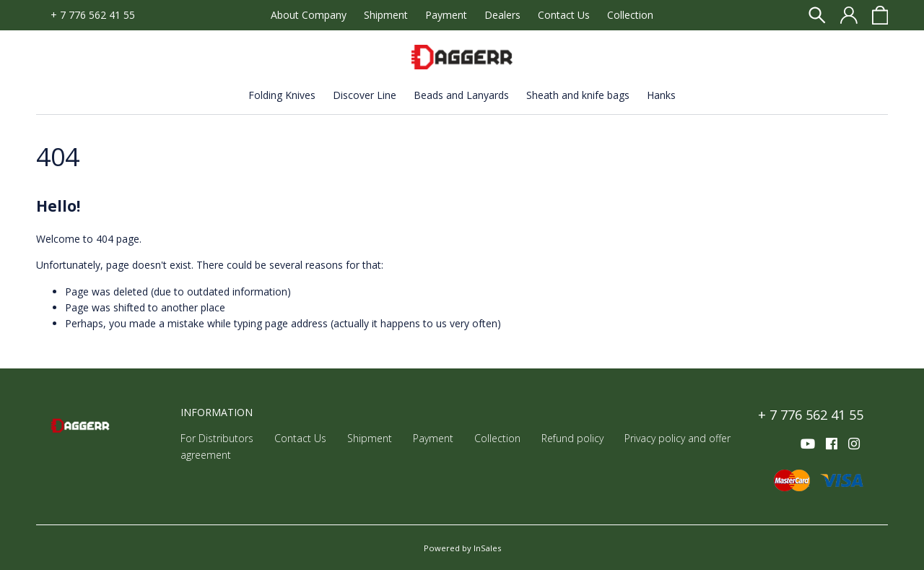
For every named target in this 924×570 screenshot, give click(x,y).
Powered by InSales (462, 548)
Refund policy (572, 438)
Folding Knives (282, 95)
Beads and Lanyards (461, 95)
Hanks (661, 95)
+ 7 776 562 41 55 (93, 15)
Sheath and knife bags (578, 95)
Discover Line (365, 95)
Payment (446, 15)
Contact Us (564, 15)
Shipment (386, 15)
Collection (630, 15)
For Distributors (217, 438)
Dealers (502, 15)
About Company (309, 15)
